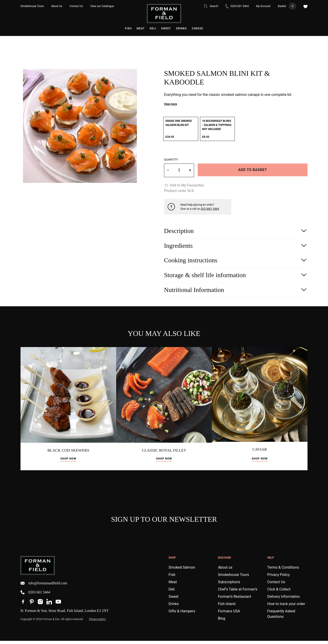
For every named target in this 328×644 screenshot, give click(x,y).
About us (225, 571)
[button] (184, 185)
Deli (153, 28)
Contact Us (76, 6)
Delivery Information (283, 600)
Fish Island (227, 607)
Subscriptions (229, 585)
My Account (263, 6)
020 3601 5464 (210, 209)
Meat (141, 28)
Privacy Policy (278, 578)
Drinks (182, 28)
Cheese (197, 28)
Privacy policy (97, 622)
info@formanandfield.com (44, 586)
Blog (222, 622)
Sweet (166, 28)
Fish (128, 28)
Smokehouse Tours (32, 6)
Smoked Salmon (182, 571)
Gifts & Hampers (182, 614)
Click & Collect (279, 592)
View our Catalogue (102, 6)
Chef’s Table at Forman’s (238, 592)
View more (170, 104)
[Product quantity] (179, 170)
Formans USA (229, 614)
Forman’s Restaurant (235, 600)
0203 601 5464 (237, 6)
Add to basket (253, 170)
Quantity (171, 160)
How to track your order (286, 607)
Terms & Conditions (283, 571)
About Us (57, 6)
